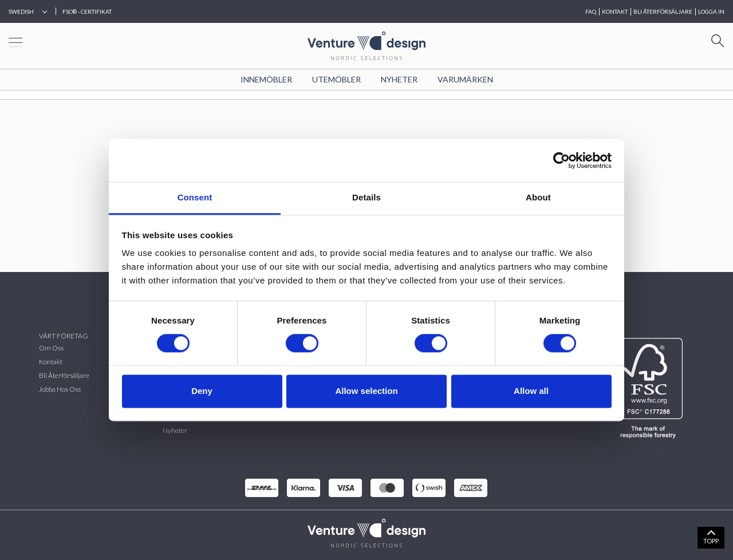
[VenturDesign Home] (366, 532)
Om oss (51, 348)
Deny (202, 391)
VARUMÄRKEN (465, 79)
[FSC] (650, 388)
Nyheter (399, 79)
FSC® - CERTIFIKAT (87, 11)
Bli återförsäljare (64, 375)
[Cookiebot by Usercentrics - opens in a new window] (561, 160)
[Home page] (366, 44)
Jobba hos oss (60, 389)
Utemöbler (336, 79)
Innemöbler (266, 79)
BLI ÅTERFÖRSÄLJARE (663, 11)
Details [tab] (366, 197)
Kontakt (51, 362)
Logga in (711, 11)
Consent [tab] (195, 197)
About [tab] (538, 197)
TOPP (711, 541)
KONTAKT (615, 11)
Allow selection (366, 391)
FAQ (591, 11)
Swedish (21, 11)
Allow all (531, 391)
